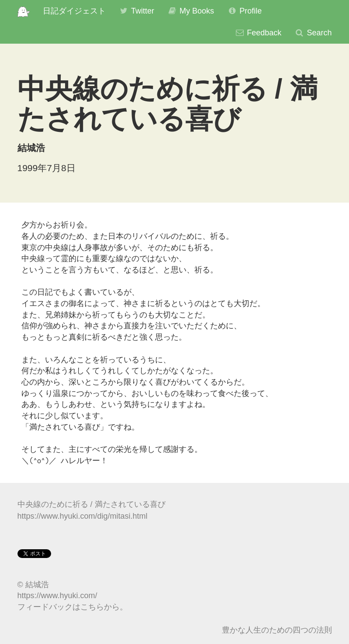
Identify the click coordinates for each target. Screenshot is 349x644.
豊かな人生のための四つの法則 (277, 630)
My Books (191, 11)
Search (313, 33)
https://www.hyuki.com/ (57, 596)
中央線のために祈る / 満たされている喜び (92, 504)
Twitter (136, 11)
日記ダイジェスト (74, 11)
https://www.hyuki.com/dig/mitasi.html (83, 516)
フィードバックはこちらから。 (73, 607)
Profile (244, 11)
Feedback (258, 33)
